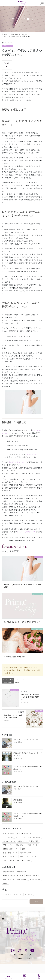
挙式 (23, 849)
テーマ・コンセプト (24, 833)
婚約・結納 (19, 845)
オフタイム (7, 894)
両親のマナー (23, 841)
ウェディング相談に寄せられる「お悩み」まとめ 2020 (22, 586)
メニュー (24, 976)
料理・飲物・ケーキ (10, 853)
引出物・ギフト (32, 845)
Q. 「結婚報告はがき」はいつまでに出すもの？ (22, 622)
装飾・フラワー (9, 860)
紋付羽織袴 (18, 800)
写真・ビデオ (8, 845)
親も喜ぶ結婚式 (35, 879)
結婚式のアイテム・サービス (13, 876)
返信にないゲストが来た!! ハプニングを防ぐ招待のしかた (31, 697)
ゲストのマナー (9, 833)
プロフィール (9, 976)
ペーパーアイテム (9, 841)
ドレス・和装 (8, 837)
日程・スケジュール (10, 857)
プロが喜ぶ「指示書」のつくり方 (26, 739)
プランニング (7, 46)
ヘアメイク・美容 (34, 837)
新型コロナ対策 (9, 872)
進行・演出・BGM (24, 860)
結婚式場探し (22, 879)
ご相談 (38, 976)
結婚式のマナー (9, 879)
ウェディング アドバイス (18, 462)
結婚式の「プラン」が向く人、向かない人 (13, 716)
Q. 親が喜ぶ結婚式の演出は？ (15, 657)
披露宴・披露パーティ (11, 849)
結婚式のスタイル (33, 876)
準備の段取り (22, 872)
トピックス (29, 894)
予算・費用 (35, 841)
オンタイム (18, 894)
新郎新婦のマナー (27, 853)
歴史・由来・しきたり (28, 857)
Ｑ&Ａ (17, 682)
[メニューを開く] (3, 919)
